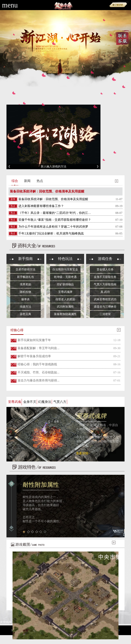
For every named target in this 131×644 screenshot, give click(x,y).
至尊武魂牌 (65, 292)
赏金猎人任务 (105, 269)
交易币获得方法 (25, 269)
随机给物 (25, 292)
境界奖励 (25, 284)
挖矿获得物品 (65, 284)
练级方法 (25, 307)
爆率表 (25, 299)
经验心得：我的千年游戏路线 (37, 364)
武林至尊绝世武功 (105, 299)
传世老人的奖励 (65, 299)
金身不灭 (30, 402)
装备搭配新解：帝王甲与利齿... (38, 348)
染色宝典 (25, 314)
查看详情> (83, 453)
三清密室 (105, 314)
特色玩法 (65, 259)
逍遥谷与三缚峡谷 (105, 307)
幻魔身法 (45, 402)
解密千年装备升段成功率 (34, 356)
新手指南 (25, 259)
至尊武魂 (15, 402)
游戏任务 (105, 259)
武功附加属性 (65, 307)
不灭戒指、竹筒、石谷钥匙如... (38, 372)
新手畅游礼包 (25, 277)
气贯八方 (60, 402)
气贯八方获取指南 (105, 284)
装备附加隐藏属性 (65, 314)
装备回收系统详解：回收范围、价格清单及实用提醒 (47, 191)
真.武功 (105, 292)
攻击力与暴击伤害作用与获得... (38, 380)
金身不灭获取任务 (105, 277)
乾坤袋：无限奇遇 (65, 277)
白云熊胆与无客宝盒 (65, 269)
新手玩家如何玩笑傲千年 (34, 340)
